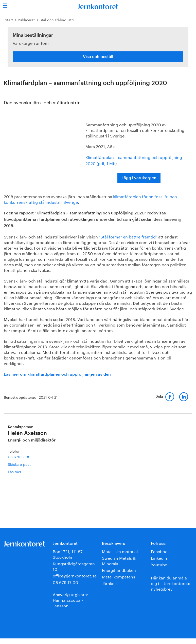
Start (9, 19)
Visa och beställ (98, 57)
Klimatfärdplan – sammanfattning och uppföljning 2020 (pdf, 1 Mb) (134, 160)
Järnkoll (109, 583)
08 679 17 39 (19, 456)
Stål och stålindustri (57, 19)
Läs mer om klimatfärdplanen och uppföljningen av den (57, 374)
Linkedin (159, 558)
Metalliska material (120, 551)
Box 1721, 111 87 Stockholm (68, 554)
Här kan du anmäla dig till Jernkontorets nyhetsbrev (171, 583)
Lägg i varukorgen (139, 178)
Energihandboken (119, 570)
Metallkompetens (119, 576)
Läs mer (22, 471)
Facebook (160, 551)
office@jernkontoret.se (75, 575)
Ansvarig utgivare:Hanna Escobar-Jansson (70, 600)
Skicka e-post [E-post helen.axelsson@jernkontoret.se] (19, 464)
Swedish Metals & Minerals (119, 560)
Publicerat (26, 19)
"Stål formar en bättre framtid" (128, 236)
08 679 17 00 (65, 582)
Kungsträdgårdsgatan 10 (74, 566)
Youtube (159, 564)
